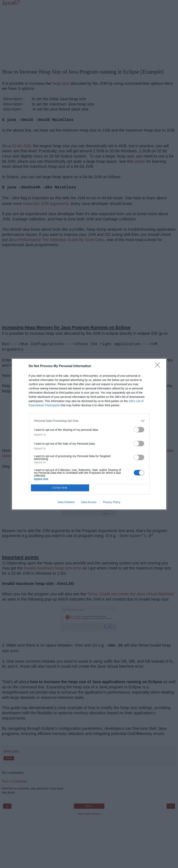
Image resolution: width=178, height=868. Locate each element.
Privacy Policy (112, 502)
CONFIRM (60, 488)
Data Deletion (66, 502)
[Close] (159, 366)
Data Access (89, 502)
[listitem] (89, 421)
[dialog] (89, 434)
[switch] (139, 430)
